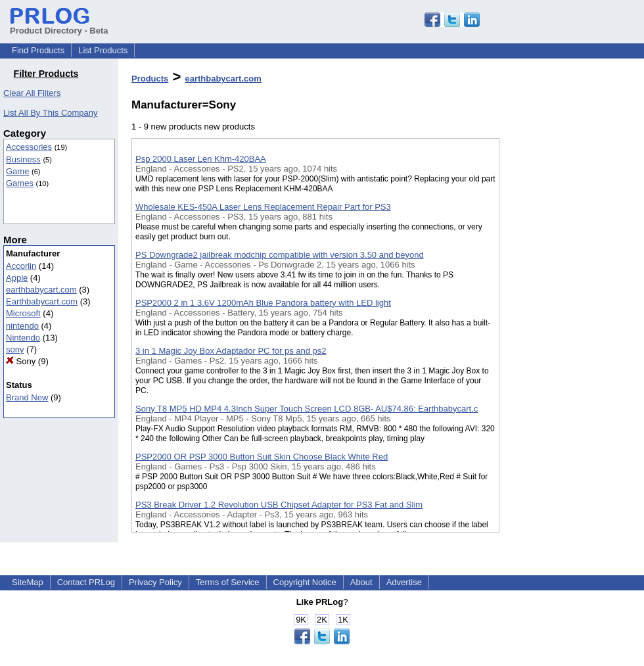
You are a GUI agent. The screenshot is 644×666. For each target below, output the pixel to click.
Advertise (404, 582)
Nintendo (23, 338)
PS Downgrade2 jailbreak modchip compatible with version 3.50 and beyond (280, 255)
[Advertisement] (565, 341)
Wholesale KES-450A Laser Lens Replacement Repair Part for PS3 (263, 207)
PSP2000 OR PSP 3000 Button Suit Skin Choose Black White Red (262, 457)
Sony (21, 361)
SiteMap (28, 582)
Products (150, 79)
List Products (103, 50)
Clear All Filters (32, 93)
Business (23, 159)
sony (15, 349)
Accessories (29, 147)
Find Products (38, 50)
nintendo (22, 326)
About (361, 582)
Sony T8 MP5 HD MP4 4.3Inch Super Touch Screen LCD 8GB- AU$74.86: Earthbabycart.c (307, 409)
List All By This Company (51, 113)
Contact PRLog (86, 582)
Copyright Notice (305, 582)
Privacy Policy (155, 582)
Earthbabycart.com (42, 301)
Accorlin (21, 266)
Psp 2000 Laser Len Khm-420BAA (201, 159)
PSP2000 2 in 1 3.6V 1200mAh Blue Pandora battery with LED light (263, 303)
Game (17, 171)
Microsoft (23, 313)
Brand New (27, 397)
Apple (17, 278)
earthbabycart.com (41, 290)
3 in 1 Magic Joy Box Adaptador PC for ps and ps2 (231, 351)
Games (20, 183)
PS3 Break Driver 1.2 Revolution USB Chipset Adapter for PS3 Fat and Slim (279, 505)
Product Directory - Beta (59, 26)
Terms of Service (228, 582)
